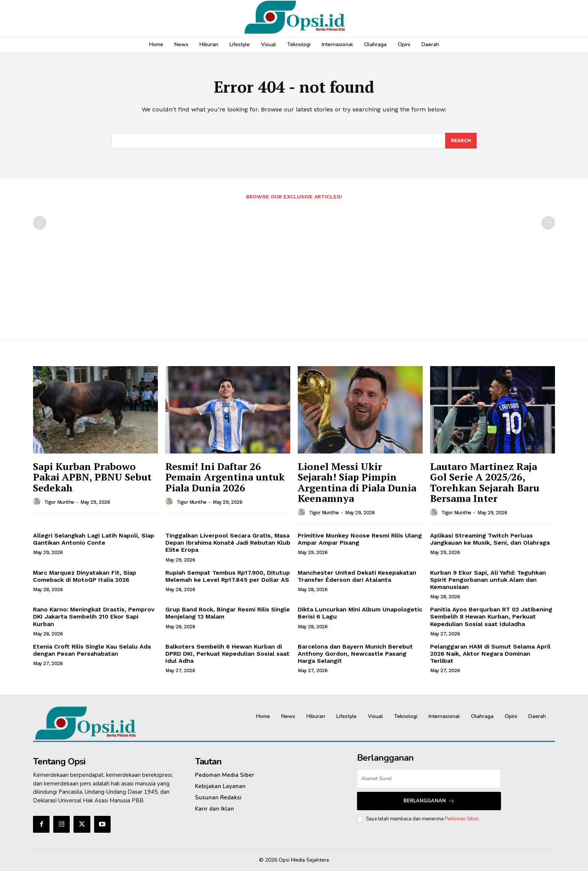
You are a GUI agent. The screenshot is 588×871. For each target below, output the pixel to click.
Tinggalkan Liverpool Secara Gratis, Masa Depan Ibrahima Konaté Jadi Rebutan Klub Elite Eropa (228, 543)
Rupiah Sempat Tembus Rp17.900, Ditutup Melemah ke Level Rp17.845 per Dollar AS (228, 576)
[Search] (461, 141)
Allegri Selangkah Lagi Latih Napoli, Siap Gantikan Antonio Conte (94, 539)
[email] (429, 779)
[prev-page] (40, 223)
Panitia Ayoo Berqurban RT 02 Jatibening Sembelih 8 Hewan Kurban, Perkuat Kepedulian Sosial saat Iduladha (491, 616)
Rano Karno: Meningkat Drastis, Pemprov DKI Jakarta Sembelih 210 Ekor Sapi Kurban (94, 616)
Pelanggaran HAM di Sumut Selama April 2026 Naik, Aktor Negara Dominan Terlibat (490, 654)
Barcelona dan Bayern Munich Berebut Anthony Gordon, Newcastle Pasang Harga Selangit (355, 654)
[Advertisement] (294, 267)
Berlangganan (429, 801)
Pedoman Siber (462, 819)
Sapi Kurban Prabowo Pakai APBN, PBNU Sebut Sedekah (92, 477)
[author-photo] (38, 502)
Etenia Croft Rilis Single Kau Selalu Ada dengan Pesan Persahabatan (92, 650)
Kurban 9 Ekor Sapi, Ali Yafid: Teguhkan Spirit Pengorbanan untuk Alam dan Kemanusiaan (488, 580)
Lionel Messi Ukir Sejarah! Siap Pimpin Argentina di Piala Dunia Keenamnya (357, 482)
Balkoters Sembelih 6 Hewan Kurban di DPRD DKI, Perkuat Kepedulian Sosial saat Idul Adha (227, 654)
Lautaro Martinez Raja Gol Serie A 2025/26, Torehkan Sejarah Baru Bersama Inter (485, 482)
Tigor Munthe (59, 502)
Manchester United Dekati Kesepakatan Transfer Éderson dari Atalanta (357, 576)
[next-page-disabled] (548, 223)
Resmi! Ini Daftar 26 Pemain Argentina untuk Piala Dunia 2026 (225, 477)
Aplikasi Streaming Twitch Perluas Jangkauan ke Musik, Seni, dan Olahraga (490, 539)
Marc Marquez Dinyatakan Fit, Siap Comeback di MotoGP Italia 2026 (85, 576)
